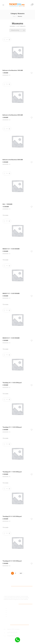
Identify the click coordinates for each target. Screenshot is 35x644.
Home (14, 16)
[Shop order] (18, 30)
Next (21, 573)
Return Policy (11, 617)
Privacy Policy (11, 610)
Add (8, 608)
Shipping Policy (11, 615)
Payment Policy (11, 613)
